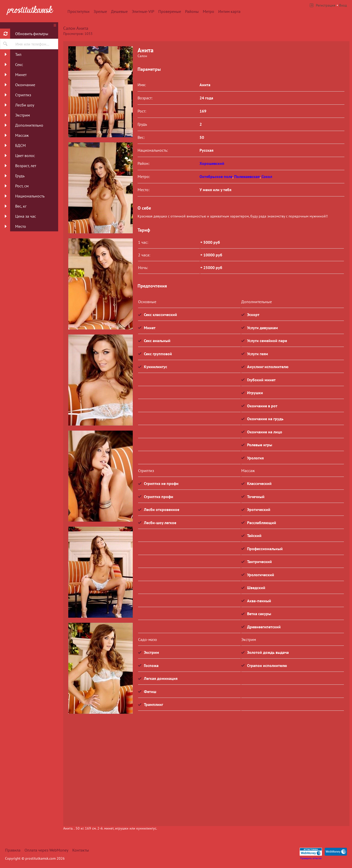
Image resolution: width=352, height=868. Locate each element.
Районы (192, 11)
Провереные (170, 11)
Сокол (267, 176)
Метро (208, 11)
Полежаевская (247, 176)
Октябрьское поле (216, 176)
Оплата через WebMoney (46, 850)
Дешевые (119, 11)
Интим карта (229, 11)
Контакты (81, 850)
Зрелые (100, 11)
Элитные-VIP (143, 11)
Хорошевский (212, 163)
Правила (13, 850)
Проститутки (79, 11)
